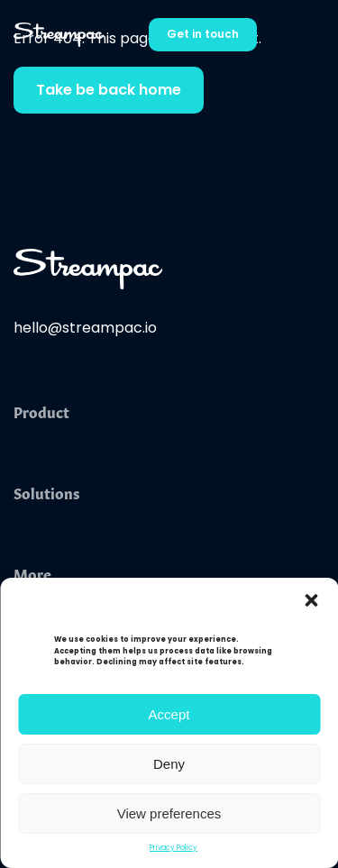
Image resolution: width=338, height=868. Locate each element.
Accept (169, 714)
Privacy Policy (174, 848)
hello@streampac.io (85, 329)
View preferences (169, 813)
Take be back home (109, 91)
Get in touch (203, 35)
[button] (311, 600)
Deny (169, 764)
